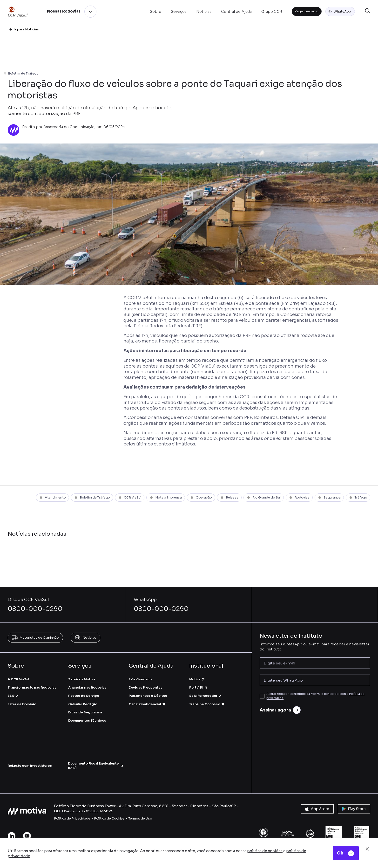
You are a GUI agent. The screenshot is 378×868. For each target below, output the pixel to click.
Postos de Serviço (84, 696)
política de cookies (265, 851)
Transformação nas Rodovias (32, 687)
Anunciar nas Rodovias (87, 687)
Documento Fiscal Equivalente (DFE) (96, 766)
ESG (13, 696)
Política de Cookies (109, 818)
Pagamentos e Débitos (148, 696)
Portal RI (199, 687)
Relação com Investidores (30, 766)
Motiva (197, 679)
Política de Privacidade (72, 818)
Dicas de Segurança (85, 712)
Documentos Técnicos (87, 721)
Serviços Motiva (82, 679)
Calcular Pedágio (83, 704)
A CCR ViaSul (18, 679)
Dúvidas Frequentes (146, 687)
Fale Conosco (140, 679)
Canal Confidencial (147, 704)
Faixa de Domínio (22, 704)
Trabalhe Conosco (207, 704)
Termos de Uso (140, 818)
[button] (340, 12)
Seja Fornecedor (206, 696)
